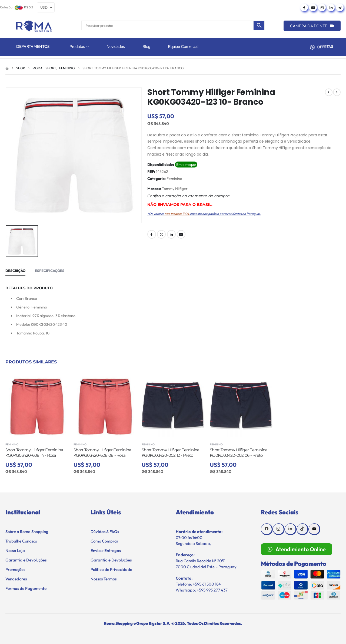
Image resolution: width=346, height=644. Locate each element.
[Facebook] (304, 8)
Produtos (77, 46)
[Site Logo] (34, 26)
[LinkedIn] (331, 8)
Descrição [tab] (15, 271)
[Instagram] (322, 8)
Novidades (116, 46)
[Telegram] (340, 8)
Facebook (152, 234)
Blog (146, 46)
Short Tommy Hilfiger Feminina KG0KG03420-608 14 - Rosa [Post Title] (34, 453)
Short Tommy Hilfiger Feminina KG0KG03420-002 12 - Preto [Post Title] (170, 453)
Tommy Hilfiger (175, 189)
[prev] (329, 92)
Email (181, 234)
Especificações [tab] (50, 271)
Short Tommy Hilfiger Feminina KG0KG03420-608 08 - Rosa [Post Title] (102, 453)
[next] (337, 92)
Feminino (174, 179)
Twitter (161, 234)
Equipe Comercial (183, 46)
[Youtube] (313, 8)
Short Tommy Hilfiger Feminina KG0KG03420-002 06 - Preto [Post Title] (239, 453)
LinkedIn (171, 234)
